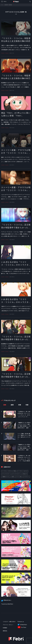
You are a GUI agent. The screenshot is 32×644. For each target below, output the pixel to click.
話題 (13, 477)
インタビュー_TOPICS (7, 471)
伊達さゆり (25, 474)
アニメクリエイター (6, 474)
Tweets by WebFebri (7, 604)
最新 (5, 405)
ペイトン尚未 (19, 477)
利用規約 (5, 628)
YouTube (24, 627)
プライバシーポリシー (8, 625)
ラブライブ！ (27, 477)
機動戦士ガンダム (6, 477)
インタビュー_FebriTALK (23, 471)
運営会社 (5, 631)
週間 (12, 405)
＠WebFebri (23, 625)
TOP (2, 5)
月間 (20, 405)
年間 (27, 405)
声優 (15, 471)
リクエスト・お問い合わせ (9, 622)
